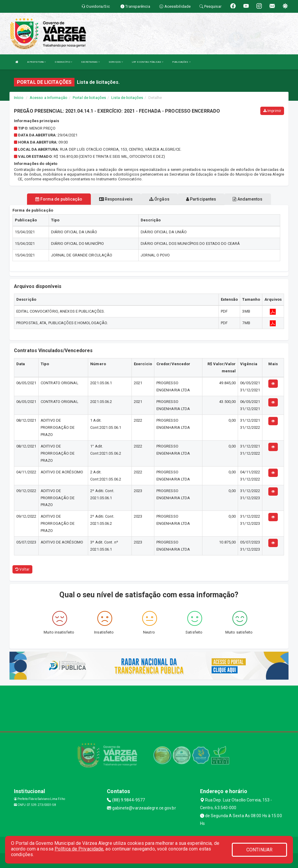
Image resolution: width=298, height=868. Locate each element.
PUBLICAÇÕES (181, 62)
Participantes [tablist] (201, 199)
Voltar (22, 569)
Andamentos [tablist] (248, 199)
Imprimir (272, 111)
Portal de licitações (89, 98)
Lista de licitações (127, 98)
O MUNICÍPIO (64, 62)
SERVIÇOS (116, 62)
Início (19, 98)
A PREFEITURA (37, 62)
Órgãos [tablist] (159, 199)
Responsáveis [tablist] (116, 199)
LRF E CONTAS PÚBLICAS (148, 62)
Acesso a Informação (49, 98)
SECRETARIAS (90, 62)
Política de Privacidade (79, 849)
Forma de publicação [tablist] (59, 199)
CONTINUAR (259, 850)
